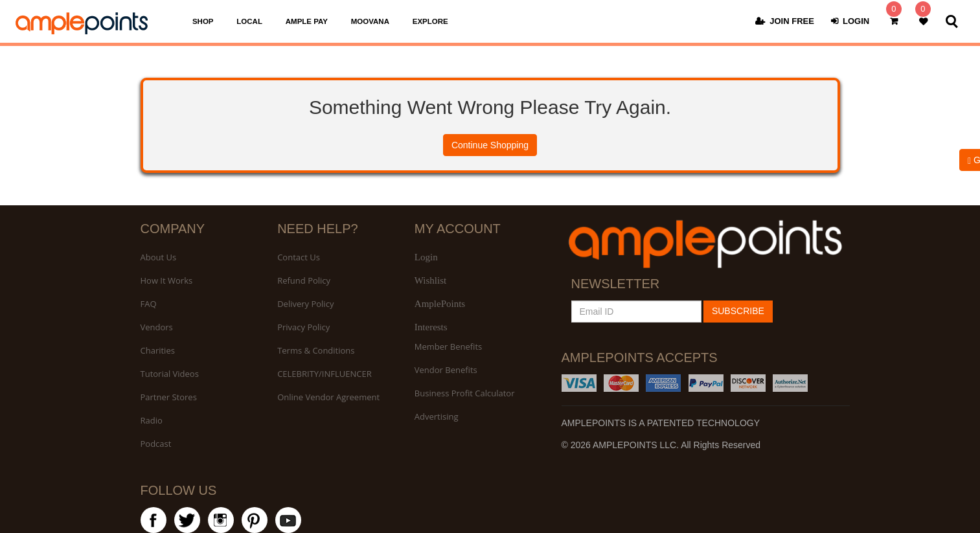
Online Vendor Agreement (328, 397)
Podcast (156, 444)
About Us (159, 257)
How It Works (167, 280)
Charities (158, 350)
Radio (152, 420)
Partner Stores (169, 397)
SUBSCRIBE (738, 311)
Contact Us (299, 257)
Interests (431, 327)
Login (426, 257)
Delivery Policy (305, 304)
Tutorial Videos (170, 374)
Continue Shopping (490, 145)
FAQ (149, 304)
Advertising (437, 416)
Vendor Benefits (446, 370)
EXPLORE (430, 23)
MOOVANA (370, 23)
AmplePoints (440, 304)
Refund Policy (304, 280)
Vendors (157, 327)
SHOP (203, 23)
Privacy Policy (303, 327)
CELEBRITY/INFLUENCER (325, 374)
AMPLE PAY (307, 23)
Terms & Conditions (316, 350)
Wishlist (430, 280)
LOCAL (249, 23)
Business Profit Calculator (465, 393)
